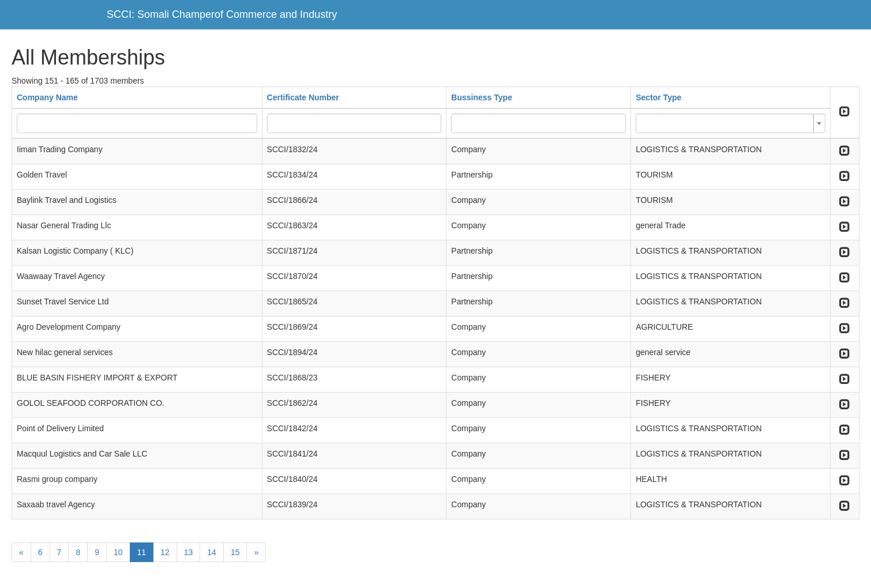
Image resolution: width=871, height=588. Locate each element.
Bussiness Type (482, 97)
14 (212, 552)
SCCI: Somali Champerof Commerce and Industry (222, 14)
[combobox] (731, 123)
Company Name (47, 97)
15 (235, 552)
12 (165, 552)
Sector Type (658, 97)
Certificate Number (303, 97)
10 (118, 552)
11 (142, 552)
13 (189, 552)
